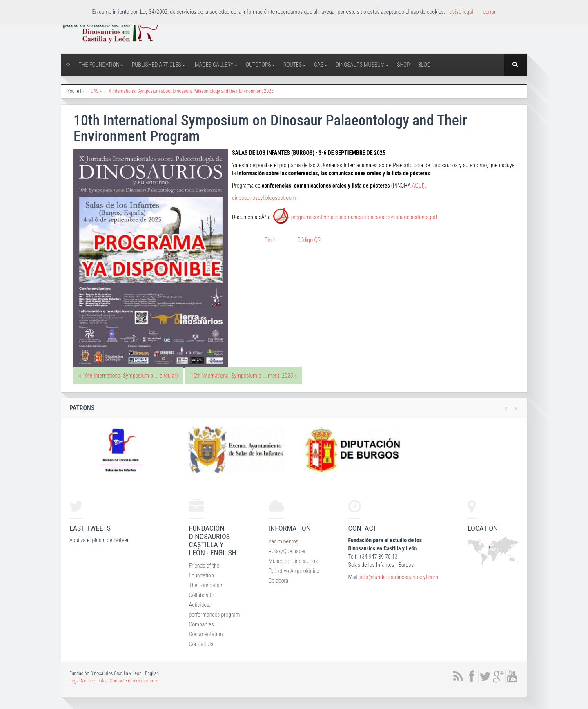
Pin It (270, 240)
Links (101, 681)
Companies (202, 624)
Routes (295, 65)
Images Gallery (216, 65)
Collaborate (202, 595)
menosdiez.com (143, 681)
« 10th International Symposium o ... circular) (128, 376)
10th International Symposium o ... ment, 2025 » (244, 376)
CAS (321, 65)
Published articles (159, 65)
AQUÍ (418, 186)
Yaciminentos (284, 541)
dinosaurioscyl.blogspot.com (264, 198)
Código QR (309, 240)
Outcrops (261, 65)
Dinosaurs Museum (362, 65)
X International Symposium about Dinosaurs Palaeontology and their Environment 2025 (191, 91)
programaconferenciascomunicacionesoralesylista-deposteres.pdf (364, 217)
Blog (424, 65)
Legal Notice (81, 681)
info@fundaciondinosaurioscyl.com (399, 577)
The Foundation (101, 65)
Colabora (279, 581)
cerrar (490, 12)
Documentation (206, 634)
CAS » (96, 91)
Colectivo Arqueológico (294, 571)
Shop (403, 65)
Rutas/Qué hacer (287, 551)
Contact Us (201, 644)
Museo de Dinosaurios (293, 561)
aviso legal (461, 12)
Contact (117, 681)
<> (68, 65)
